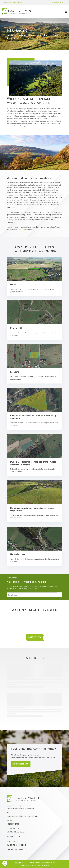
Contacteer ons (21, 764)
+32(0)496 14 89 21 (14, 824)
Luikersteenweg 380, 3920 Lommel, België (22, 816)
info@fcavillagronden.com (16, 832)
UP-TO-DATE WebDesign (41, 865)
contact (22, 229)
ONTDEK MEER (35, 637)
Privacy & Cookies (25, 865)
